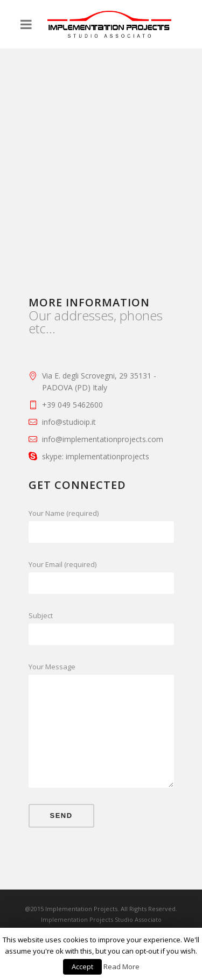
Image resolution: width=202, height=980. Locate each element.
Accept (82, 967)
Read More (121, 967)
